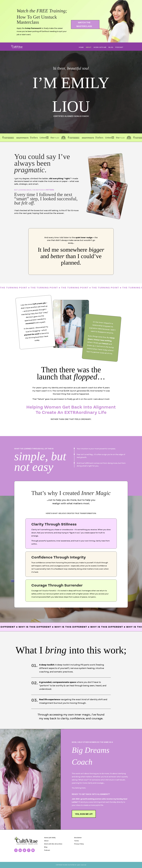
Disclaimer (78, 838)
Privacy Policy (79, 844)
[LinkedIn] (20, 850)
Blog (111, 48)
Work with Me (100, 48)
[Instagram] (16, 850)
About (89, 48)
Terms (76, 841)
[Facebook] (29, 850)
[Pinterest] (33, 850)
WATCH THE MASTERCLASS (84, 24)
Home (81, 48)
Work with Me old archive (53, 844)
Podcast (119, 48)
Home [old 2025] (50, 838)
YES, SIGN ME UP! (84, 814)
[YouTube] (24, 850)
